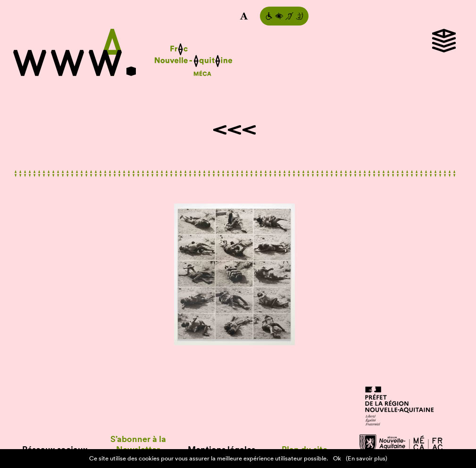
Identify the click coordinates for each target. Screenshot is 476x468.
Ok (337, 458)
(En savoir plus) (367, 458)
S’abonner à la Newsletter (138, 444)
